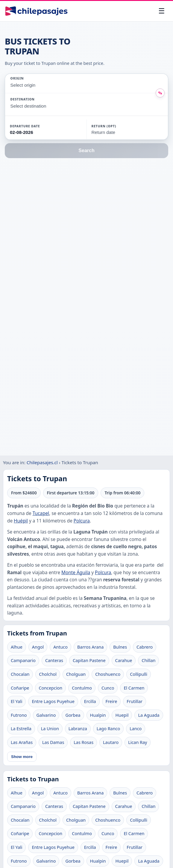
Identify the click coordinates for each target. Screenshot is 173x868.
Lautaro (111, 742)
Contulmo (82, 688)
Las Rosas (84, 742)
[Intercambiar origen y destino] (160, 93)
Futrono (19, 715)
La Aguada (149, 715)
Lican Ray (138, 742)
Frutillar (135, 701)
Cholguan (76, 674)
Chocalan (20, 674)
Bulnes (120, 647)
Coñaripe (20, 688)
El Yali (16, 701)
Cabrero (145, 647)
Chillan (148, 660)
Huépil (21, 521)
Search (86, 150)
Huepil (122, 715)
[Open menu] (162, 11)
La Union (50, 729)
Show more (22, 757)
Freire (111, 701)
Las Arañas (22, 742)
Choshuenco (108, 674)
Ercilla (90, 701)
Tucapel (41, 513)
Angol (38, 647)
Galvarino (46, 715)
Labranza (78, 729)
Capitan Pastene (89, 660)
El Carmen (134, 688)
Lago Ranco (108, 729)
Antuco (60, 647)
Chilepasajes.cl (42, 462)
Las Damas (53, 742)
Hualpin (98, 715)
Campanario (23, 660)
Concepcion (50, 688)
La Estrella (21, 729)
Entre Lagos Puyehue (53, 701)
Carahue (124, 660)
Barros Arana (90, 647)
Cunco (108, 688)
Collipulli (139, 674)
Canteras (54, 660)
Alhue (17, 647)
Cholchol (48, 674)
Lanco (136, 729)
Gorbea (73, 715)
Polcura (82, 521)
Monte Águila (76, 573)
